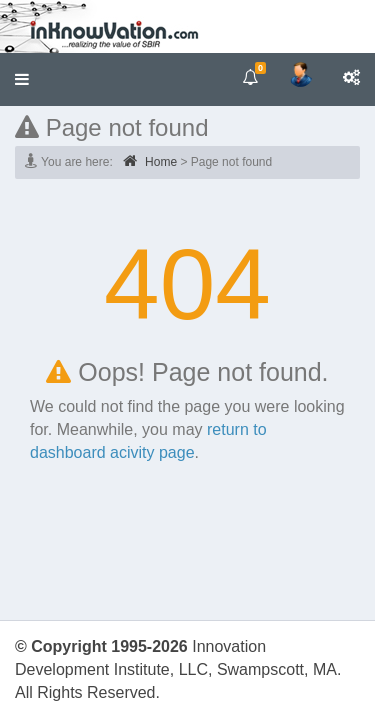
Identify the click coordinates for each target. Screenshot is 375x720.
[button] (22, 79)
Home (150, 161)
